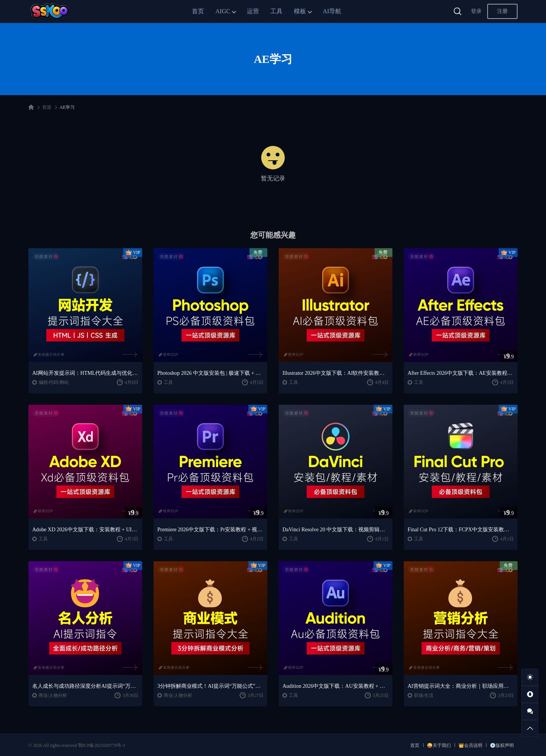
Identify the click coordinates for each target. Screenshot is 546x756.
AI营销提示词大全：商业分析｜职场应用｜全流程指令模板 (461, 686)
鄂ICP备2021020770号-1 (102, 745)
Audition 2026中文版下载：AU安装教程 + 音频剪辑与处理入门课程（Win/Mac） (336, 686)
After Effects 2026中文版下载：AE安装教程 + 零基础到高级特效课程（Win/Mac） (461, 373)
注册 (502, 11)
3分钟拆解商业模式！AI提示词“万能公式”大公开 (210, 686)
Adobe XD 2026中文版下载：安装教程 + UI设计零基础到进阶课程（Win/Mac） (85, 530)
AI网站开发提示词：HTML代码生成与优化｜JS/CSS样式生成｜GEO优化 (85, 373)
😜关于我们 (439, 745)
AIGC (223, 11)
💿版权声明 (502, 745)
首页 (198, 11)
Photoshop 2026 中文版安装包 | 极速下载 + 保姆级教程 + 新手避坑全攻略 (210, 373)
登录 (476, 11)
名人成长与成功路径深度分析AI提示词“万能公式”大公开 (85, 686)
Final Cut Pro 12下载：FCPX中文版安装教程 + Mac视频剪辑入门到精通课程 (461, 530)
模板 (300, 11)
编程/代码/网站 (54, 382)
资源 (47, 107)
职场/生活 (424, 695)
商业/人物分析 (53, 695)
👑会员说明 (470, 745)
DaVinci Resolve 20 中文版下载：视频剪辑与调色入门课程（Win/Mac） (336, 530)
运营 (253, 11)
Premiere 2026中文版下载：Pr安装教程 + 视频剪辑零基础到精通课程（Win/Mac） (210, 530)
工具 (276, 11)
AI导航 (332, 11)
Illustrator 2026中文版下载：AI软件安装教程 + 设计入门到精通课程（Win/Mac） (336, 373)
